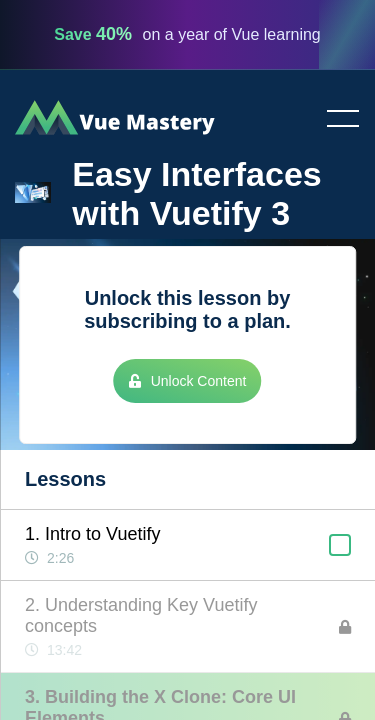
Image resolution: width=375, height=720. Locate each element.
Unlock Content (188, 381)
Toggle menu (335, 120)
